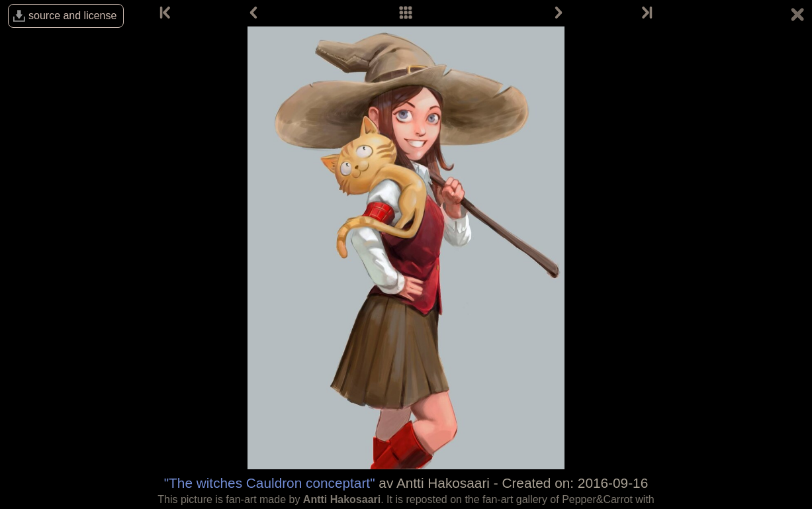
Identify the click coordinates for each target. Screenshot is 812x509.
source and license (72, 16)
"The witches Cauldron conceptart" (270, 483)
